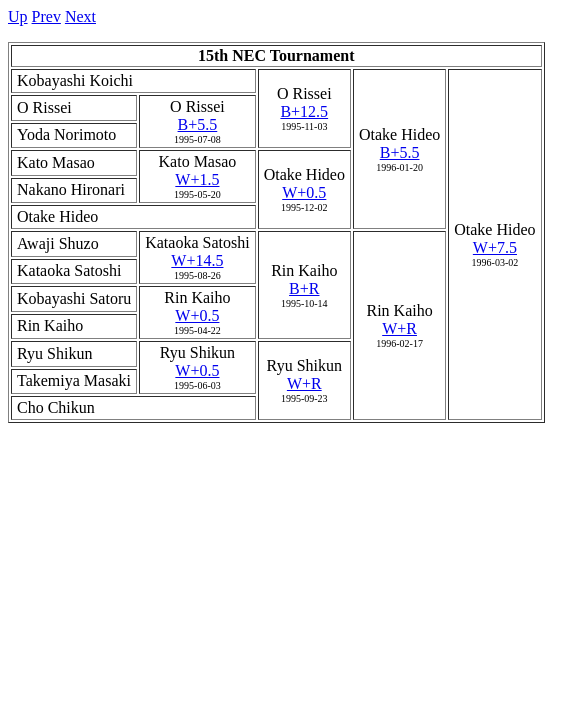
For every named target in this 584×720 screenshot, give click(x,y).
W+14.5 (197, 260)
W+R (399, 328)
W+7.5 (495, 247)
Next (80, 16)
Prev (46, 16)
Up (18, 16)
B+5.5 (400, 152)
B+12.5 (304, 111)
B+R (304, 288)
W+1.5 (197, 179)
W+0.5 (304, 192)
